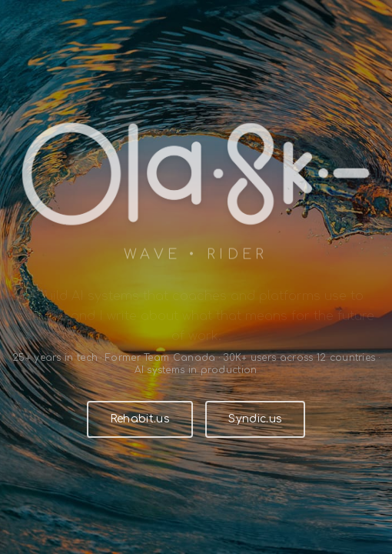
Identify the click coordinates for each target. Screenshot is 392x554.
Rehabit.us (140, 419)
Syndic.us (255, 419)
